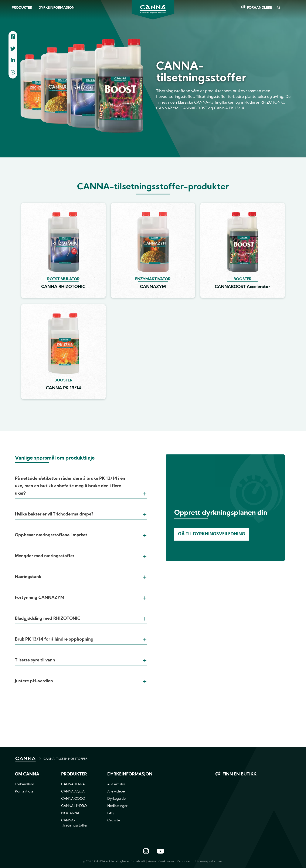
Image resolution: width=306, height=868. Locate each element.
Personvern (184, 862)
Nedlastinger (117, 806)
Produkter (22, 8)
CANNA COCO (73, 799)
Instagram (146, 852)
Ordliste (114, 821)
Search (278, 8)
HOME (25, 759)
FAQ (111, 813)
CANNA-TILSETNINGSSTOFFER (66, 759)
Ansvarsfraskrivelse (161, 862)
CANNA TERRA (73, 784)
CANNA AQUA (73, 792)
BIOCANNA (70, 813)
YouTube (160, 852)
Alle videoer (117, 792)
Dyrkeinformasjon (57, 8)
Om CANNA (27, 774)
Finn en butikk (239, 774)
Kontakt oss (24, 792)
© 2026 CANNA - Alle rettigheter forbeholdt (114, 862)
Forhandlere (259, 8)
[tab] (81, 481)
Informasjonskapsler (208, 862)
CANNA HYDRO (74, 806)
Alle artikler (116, 784)
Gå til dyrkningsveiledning (212, 534)
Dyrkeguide (116, 799)
